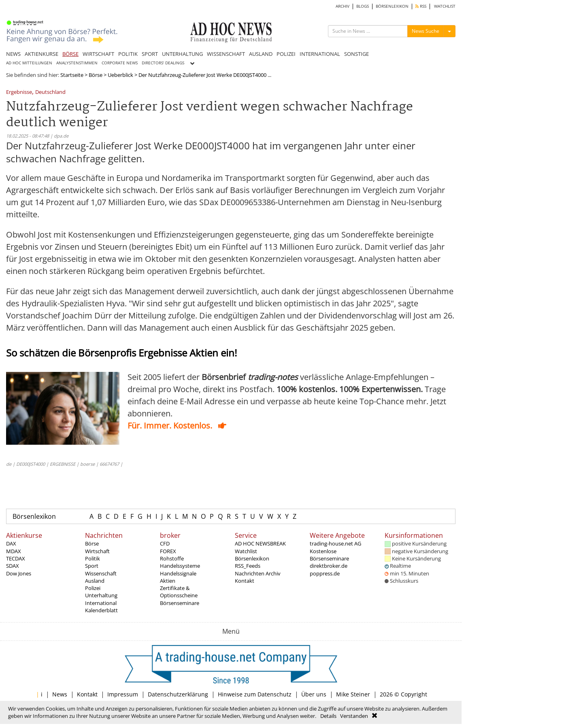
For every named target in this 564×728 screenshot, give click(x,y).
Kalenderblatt (101, 610)
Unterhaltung (101, 595)
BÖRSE (70, 54)
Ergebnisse (19, 92)
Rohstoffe (172, 558)
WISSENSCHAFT (226, 54)
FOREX (168, 551)
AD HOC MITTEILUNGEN (29, 63)
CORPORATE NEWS (120, 63)
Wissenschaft (101, 573)
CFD (165, 543)
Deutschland (50, 92)
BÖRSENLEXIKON (392, 6)
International (101, 603)
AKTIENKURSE (42, 54)
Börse (96, 75)
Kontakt (245, 581)
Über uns (314, 694)
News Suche (426, 31)
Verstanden (354, 716)
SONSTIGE (356, 54)
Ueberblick (120, 75)
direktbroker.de (329, 566)
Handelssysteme (180, 566)
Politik (93, 558)
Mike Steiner (353, 694)
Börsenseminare (180, 603)
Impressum (123, 694)
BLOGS (363, 6)
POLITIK (128, 54)
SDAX (13, 566)
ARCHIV (343, 6)
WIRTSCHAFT (98, 54)
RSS (421, 6)
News (60, 694)
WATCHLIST (445, 6)
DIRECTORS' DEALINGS (163, 63)
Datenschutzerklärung (178, 694)
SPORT (150, 54)
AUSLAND (261, 54)
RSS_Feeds (248, 566)
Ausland (95, 581)
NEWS (13, 54)
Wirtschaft (97, 551)
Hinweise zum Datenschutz (255, 694)
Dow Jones (19, 573)
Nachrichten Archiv (258, 573)
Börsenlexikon (34, 516)
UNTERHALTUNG (182, 54)
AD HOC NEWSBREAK (260, 543)
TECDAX (16, 558)
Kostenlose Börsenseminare (329, 555)
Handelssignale (178, 573)
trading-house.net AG (335, 543)
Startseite (72, 75)
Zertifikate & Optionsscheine (179, 592)
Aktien (168, 581)
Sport (92, 566)
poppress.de (325, 573)
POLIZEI (286, 54)
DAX (11, 543)
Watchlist (246, 551)
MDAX (14, 551)
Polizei (93, 588)
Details (328, 716)
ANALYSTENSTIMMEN (77, 63)
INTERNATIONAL (320, 54)
